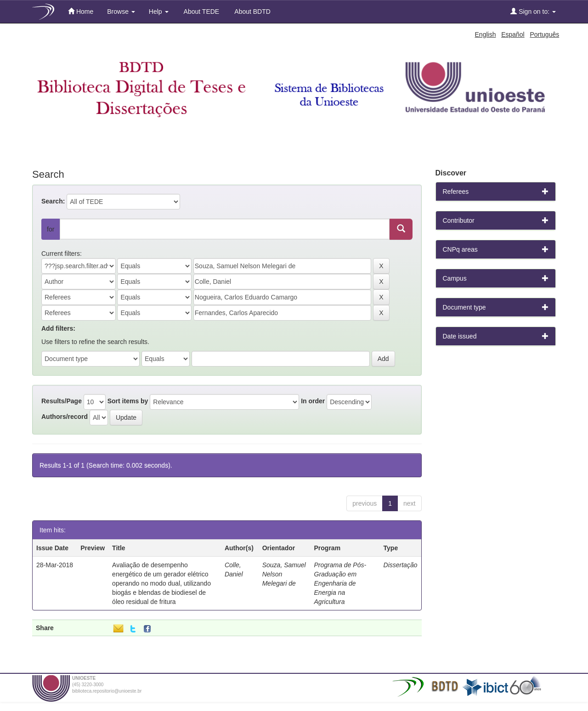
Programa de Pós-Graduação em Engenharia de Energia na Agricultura (340, 583)
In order (313, 401)
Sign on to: (533, 11)
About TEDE (201, 11)
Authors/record (65, 417)
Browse (121, 11)
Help (159, 11)
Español (513, 34)
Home (81, 11)
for (51, 229)
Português (544, 34)
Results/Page (62, 401)
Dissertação (401, 565)
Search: (53, 201)
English (486, 34)
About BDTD (252, 11)
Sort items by (128, 401)
